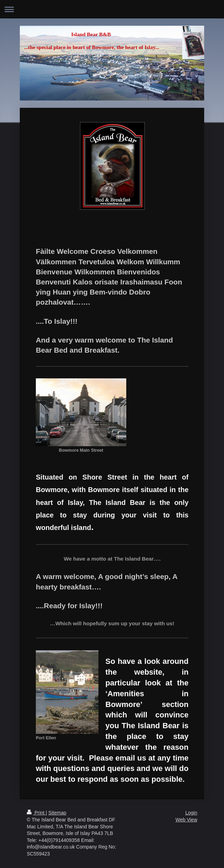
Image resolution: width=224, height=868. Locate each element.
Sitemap (57, 813)
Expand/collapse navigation (112, 9)
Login (191, 813)
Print (36, 813)
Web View (186, 820)
